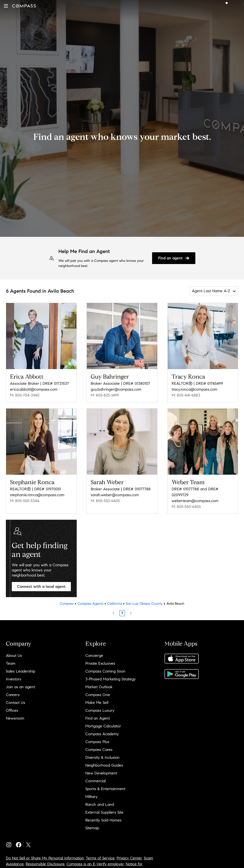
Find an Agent (98, 718)
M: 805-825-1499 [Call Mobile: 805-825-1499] (105, 395)
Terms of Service (100, 858)
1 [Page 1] (122, 613)
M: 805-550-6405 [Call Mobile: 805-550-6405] (105, 501)
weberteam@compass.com (195, 501)
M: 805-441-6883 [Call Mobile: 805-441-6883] (186, 395)
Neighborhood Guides (104, 765)
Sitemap (92, 828)
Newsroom (15, 718)
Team (11, 663)
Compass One (98, 695)
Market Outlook (99, 687)
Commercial (95, 781)
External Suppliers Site (104, 812)
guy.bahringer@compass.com (116, 389)
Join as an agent (20, 687)
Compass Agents (90, 604)
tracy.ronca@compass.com (194, 389)
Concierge (94, 656)
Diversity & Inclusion (102, 757)
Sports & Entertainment (105, 789)
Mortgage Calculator (103, 726)
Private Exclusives (100, 663)
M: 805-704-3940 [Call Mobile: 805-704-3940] (25, 395)
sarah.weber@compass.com (115, 495)
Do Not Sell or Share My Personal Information (45, 858)
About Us (14, 656)
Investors (14, 679)
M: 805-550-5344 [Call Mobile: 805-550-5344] (25, 501)
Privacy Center (129, 858)
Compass (67, 604)
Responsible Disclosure (45, 864)
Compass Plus (97, 742)
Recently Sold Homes (103, 820)
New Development (101, 773)
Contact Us (16, 703)
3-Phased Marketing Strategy (111, 679)
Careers (13, 695)
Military (91, 797)
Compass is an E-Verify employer (95, 864)
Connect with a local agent (41, 586)
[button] (6, 6)
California (115, 604)
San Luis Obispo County (144, 604)
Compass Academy (102, 734)
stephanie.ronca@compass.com (37, 495)
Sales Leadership (21, 671)
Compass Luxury (100, 710)
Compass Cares (99, 750)
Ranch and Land (100, 804)
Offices (12, 710)
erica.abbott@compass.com (34, 389)
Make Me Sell (97, 703)
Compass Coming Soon (105, 671)
